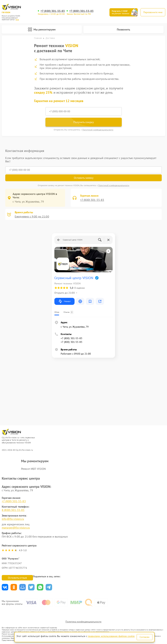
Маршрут (64, 301)
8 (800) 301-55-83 (13, 510)
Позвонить (123, 29)
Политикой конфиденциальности (98, 130)
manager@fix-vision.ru (16, 528)
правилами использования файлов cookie (111, 636)
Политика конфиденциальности (83, 622)
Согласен (145, 637)
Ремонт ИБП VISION (34, 469)
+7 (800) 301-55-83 (53, 11)
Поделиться (5, 587)
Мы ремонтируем (42, 29)
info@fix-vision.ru (13, 519)
